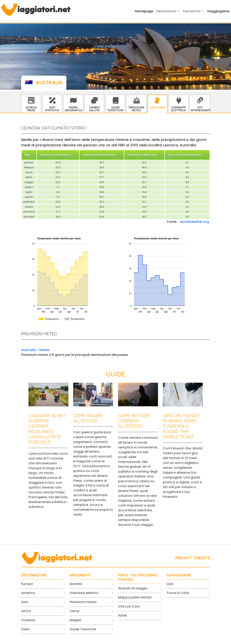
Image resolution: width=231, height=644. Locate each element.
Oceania (28, 620)
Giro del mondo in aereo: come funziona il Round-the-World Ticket (181, 426)
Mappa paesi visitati (135, 597)
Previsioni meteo (83, 602)
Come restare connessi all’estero (134, 421)
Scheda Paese (31, 109)
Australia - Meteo (36, 350)
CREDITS (202, 558)
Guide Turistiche (115, 109)
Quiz (170, 584)
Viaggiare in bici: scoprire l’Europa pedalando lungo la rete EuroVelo (47, 429)
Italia (25, 629)
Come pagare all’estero (88, 418)
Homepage (144, 11)
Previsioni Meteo (136, 109)
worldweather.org (194, 222)
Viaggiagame (218, 11)
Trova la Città (178, 593)
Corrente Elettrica (179, 109)
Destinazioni (34, 575)
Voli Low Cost (129, 606)
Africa (26, 611)
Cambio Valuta (94, 109)
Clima (74, 611)
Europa (27, 584)
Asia (25, 602)
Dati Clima (157, 107)
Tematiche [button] (192, 11)
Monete (76, 584)
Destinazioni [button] (167, 11)
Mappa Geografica (73, 109)
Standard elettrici (84, 593)
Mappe (75, 620)
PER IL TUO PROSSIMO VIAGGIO (137, 577)
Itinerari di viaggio (133, 588)
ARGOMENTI (80, 575)
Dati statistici (52, 109)
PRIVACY (184, 558)
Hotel (122, 615)
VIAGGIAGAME (179, 575)
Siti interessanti (200, 109)
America (28, 593)
